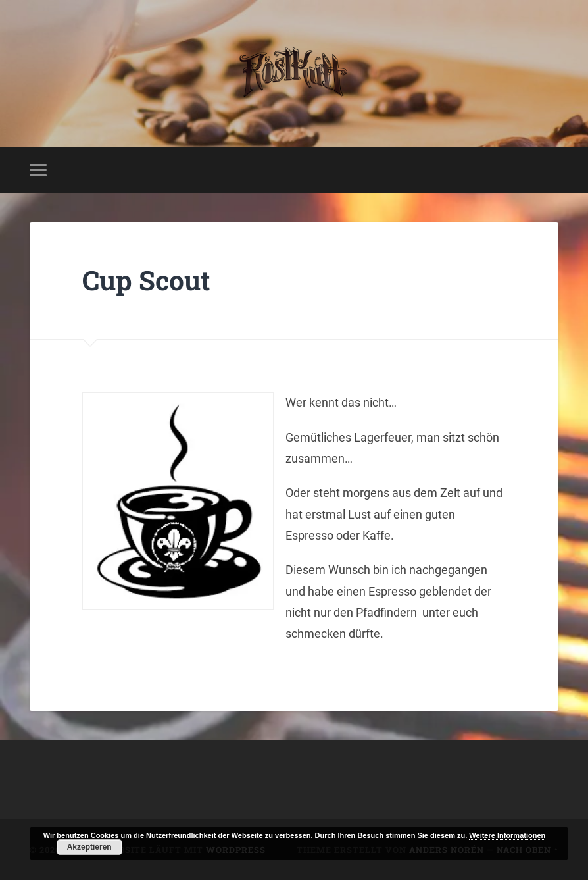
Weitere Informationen (507, 835)
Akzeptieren (89, 847)
